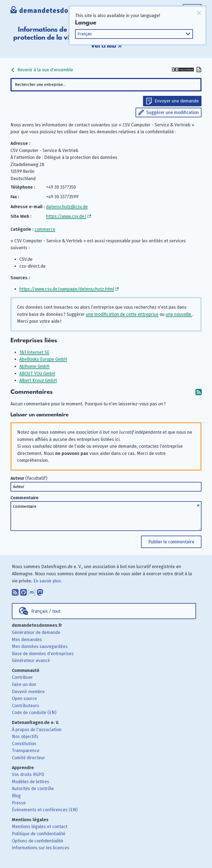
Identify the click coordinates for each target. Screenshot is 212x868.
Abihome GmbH (34, 366)
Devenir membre (28, 692)
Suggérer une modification (173, 112)
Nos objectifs (25, 737)
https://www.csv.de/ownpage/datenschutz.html (67, 289)
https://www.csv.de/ (66, 216)
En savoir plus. (48, 581)
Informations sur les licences (41, 848)
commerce (45, 229)
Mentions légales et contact (40, 827)
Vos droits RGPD (28, 775)
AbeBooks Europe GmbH (43, 359)
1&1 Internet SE (34, 352)
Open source (24, 699)
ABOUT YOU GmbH (37, 374)
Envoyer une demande (177, 101)
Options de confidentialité (38, 841)
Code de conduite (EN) (34, 713)
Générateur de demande (36, 632)
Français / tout (46, 611)
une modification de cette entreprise (122, 314)
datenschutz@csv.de (67, 207)
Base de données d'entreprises (43, 654)
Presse (19, 803)
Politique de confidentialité (39, 834)
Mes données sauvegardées (40, 646)
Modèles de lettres (31, 782)
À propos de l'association (37, 730)
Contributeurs (26, 706)
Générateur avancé (31, 661)
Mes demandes (27, 640)
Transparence (26, 751)
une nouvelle (179, 314)
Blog (16, 796)
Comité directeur (28, 758)
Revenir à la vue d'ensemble (42, 70)
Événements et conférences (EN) (45, 810)
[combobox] (106, 85)
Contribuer (22, 677)
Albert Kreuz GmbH (38, 380)
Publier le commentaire (171, 542)
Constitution (24, 744)
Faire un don (24, 684)
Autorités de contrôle (33, 789)
